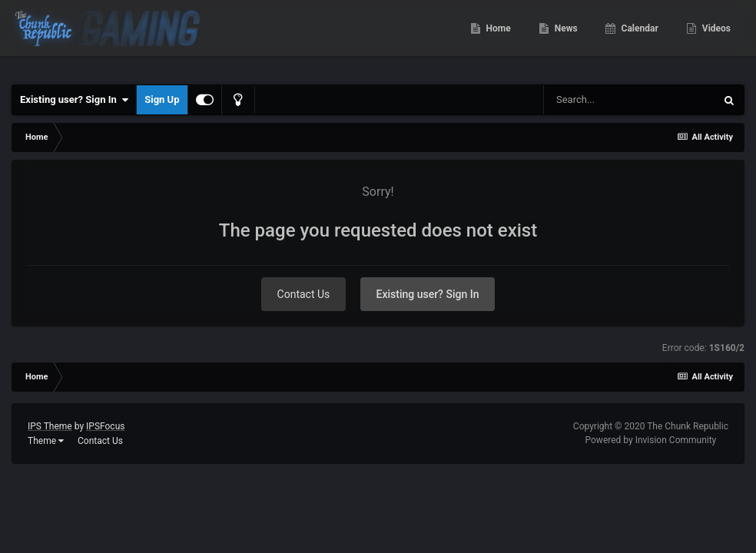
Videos (715, 38)
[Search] (629, 100)
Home (497, 38)
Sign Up (162, 99)
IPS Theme (50, 426)
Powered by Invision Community (651, 440)
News (565, 38)
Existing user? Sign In (74, 100)
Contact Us (304, 294)
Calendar (639, 38)
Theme (46, 441)
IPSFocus (105, 426)
